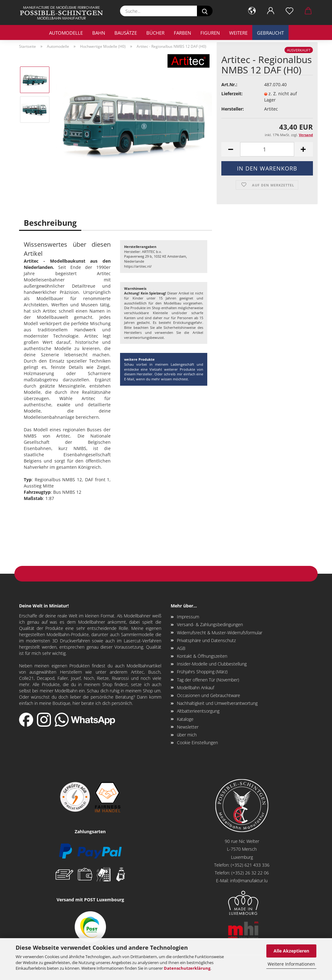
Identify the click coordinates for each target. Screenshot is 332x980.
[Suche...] (205, 11)
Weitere (238, 33)
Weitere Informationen (291, 964)
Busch (154, 672)
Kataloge (185, 719)
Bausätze (126, 33)
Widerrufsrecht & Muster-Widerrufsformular (220, 633)
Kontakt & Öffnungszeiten (202, 656)
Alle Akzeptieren (291, 951)
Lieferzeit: (232, 94)
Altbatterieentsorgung (198, 711)
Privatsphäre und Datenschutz (206, 640)
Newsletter (188, 727)
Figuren (210, 33)
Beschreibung (50, 223)
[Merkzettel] (289, 11)
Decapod (46, 678)
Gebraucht (270, 33)
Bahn (99, 33)
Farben (182, 33)
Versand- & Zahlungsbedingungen (210, 624)
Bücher (155, 33)
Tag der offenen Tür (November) (208, 680)
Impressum (188, 617)
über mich (187, 735)
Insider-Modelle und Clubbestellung (212, 664)
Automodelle (66, 33)
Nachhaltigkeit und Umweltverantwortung (217, 703)
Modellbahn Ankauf (196, 688)
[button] (252, 11)
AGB (181, 648)
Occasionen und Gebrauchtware (209, 695)
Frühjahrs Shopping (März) (202, 672)
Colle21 (26, 678)
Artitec (137, 672)
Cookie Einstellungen (197, 742)
